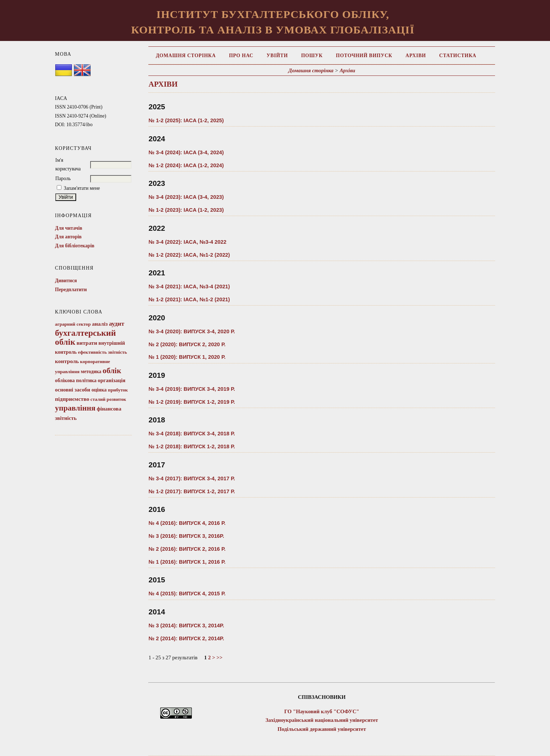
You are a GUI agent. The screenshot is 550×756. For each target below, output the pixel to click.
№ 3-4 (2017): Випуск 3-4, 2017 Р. (192, 478)
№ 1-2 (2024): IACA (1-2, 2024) (186, 165)
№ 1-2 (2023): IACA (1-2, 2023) (186, 210)
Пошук (312, 56)
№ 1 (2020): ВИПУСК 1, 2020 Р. (187, 357)
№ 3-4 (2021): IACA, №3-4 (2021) (189, 287)
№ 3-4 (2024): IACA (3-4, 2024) (186, 152)
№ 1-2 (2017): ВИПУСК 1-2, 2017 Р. (192, 491)
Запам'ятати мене (82, 188)
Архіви (416, 56)
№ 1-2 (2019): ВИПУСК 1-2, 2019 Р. (192, 402)
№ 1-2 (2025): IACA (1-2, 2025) (186, 120)
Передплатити (71, 290)
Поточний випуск (364, 56)
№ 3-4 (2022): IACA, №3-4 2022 (187, 242)
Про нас (241, 56)
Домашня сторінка (186, 56)
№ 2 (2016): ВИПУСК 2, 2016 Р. (187, 549)
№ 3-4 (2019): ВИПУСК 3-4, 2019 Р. (192, 389)
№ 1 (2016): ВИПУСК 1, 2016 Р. (187, 562)
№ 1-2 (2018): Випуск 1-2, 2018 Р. (192, 446)
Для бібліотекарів (75, 246)
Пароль (63, 178)
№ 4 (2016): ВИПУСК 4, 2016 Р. (187, 523)
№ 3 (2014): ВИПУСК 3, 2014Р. (186, 626)
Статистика (458, 56)
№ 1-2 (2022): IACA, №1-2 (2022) (189, 255)
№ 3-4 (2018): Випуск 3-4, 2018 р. (192, 434)
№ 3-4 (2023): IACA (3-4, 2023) (186, 197)
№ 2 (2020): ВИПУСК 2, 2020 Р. (187, 344)
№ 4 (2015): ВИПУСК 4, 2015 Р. (187, 594)
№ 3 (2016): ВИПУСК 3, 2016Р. (186, 536)
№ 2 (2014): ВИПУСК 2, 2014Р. (186, 638)
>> (220, 658)
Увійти (277, 56)
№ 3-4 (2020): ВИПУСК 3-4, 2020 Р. (192, 331)
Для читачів (69, 228)
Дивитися (66, 281)
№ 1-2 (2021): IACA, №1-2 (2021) (189, 299)
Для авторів (68, 237)
